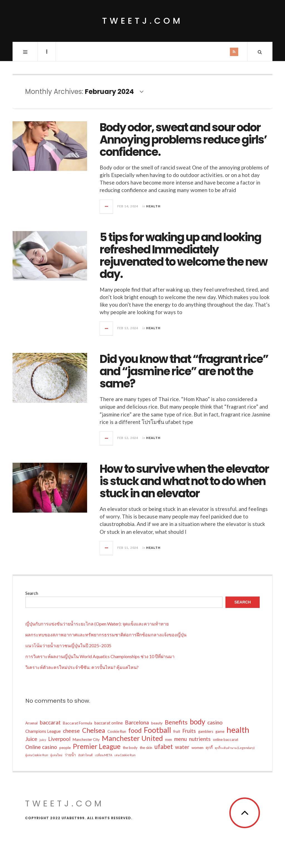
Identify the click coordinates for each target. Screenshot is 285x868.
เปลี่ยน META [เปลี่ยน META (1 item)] (104, 755)
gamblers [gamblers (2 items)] (206, 731)
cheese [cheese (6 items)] (71, 731)
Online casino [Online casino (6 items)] (41, 747)
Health (153, 206)
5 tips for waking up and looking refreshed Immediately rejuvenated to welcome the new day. (184, 256)
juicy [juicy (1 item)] (43, 740)
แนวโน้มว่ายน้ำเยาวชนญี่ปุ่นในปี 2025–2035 (68, 645)
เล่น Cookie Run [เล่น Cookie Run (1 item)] (125, 755)
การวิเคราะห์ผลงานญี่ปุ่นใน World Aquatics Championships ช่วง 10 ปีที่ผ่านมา (100, 656)
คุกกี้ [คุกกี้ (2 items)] (209, 748)
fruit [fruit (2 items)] (177, 731)
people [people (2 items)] (65, 748)
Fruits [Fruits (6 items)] (189, 731)
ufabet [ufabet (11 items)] (164, 747)
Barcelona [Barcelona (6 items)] (137, 722)
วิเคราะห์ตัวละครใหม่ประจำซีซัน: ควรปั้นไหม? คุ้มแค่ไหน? (82, 667)
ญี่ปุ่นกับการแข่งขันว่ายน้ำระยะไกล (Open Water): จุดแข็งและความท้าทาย (97, 624)
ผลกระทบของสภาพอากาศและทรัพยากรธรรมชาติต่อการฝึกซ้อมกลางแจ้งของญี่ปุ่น (106, 635)
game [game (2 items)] (220, 731)
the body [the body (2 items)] (130, 748)
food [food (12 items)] (135, 730)
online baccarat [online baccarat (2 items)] (226, 740)
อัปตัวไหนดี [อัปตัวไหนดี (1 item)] (85, 755)
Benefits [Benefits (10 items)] (176, 722)
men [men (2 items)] (169, 740)
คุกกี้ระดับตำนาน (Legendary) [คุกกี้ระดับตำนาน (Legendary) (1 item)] (235, 748)
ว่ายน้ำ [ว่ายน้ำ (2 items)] (70, 755)
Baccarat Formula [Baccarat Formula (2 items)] (78, 723)
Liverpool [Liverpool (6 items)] (59, 739)
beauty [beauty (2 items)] (157, 723)
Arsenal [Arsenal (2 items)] (31, 723)
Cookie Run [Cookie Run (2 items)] (117, 731)
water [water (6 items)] (182, 747)
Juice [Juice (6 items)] (31, 739)
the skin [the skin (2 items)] (146, 748)
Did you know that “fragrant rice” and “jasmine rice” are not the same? (184, 371)
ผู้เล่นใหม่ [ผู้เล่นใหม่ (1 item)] (56, 755)
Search (32, 593)
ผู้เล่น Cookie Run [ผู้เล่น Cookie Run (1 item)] (37, 755)
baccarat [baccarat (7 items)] (50, 722)
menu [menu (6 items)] (180, 739)
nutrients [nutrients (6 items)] (200, 739)
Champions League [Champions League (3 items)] (43, 731)
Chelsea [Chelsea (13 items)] (94, 730)
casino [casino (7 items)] (215, 722)
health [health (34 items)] (238, 730)
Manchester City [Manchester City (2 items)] (86, 740)
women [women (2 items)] (197, 748)
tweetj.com (142, 21)
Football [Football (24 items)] (158, 730)
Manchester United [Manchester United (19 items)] (132, 738)
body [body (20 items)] (197, 722)
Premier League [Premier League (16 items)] (97, 746)
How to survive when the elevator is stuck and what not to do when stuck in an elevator (184, 481)
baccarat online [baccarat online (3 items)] (109, 723)
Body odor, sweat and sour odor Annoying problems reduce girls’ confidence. (183, 140)
